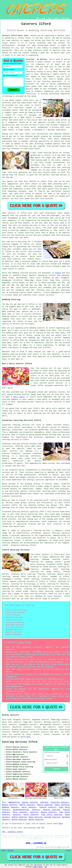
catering (34, 594)
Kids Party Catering (52, 815)
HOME (38, 18)
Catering (33, 141)
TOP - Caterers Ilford (12, 832)
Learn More (38, 867)
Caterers (36, 810)
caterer (22, 175)
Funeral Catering (51, 810)
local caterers (54, 596)
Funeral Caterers (48, 807)
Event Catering (62, 805)
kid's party (19, 397)
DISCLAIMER (65, 18)
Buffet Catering (19, 817)
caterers (33, 288)
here (28, 737)
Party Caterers (29, 807)
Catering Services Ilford (20, 742)
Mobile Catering (30, 802)
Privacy (69, 851)
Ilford (58, 273)
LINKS (43, 18)
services (33, 273)
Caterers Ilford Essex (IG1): (16, 36)
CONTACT (56, 18)
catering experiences (22, 103)
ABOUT (50, 18)
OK (46, 867)
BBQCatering (14, 802)
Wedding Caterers (10, 807)
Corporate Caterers (60, 802)
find (9, 720)
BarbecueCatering (21, 810)
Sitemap (3, 851)
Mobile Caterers (10, 805)
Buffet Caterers (27, 805)
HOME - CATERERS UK (36, 843)
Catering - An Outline (36, 59)
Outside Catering (52, 817)
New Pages (11, 851)
